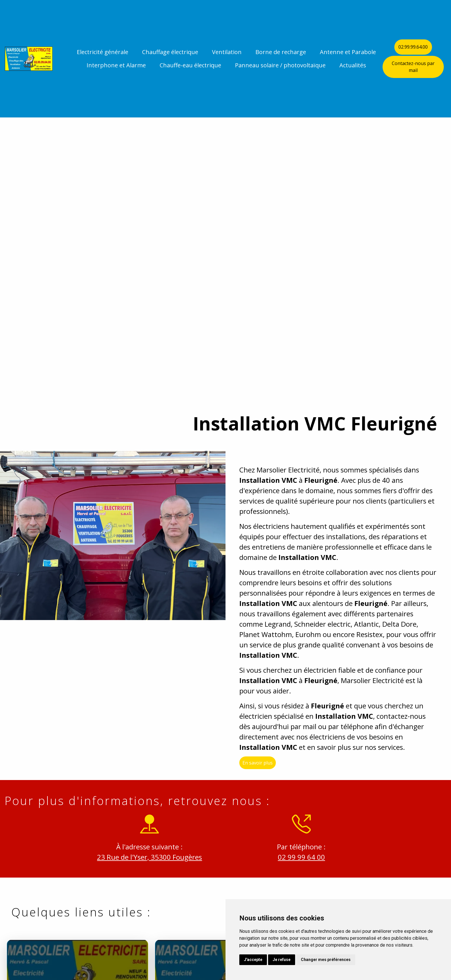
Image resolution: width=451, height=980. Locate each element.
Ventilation (227, 52)
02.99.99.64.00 (413, 47)
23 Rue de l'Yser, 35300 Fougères (144, 857)
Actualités (353, 65)
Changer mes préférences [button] (326, 960)
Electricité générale (103, 52)
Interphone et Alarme (116, 65)
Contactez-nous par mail (413, 67)
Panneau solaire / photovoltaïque (280, 65)
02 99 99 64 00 (296, 857)
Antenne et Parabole (348, 52)
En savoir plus (263, 769)
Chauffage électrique (170, 52)
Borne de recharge (281, 52)
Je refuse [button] (282, 960)
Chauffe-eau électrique (190, 65)
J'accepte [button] (253, 960)
